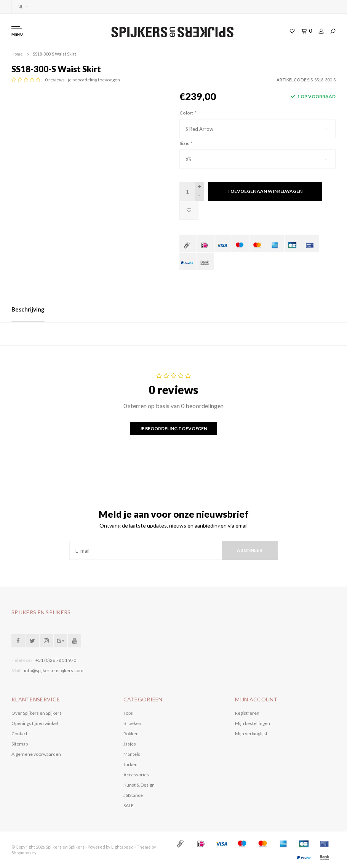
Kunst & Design (139, 785)
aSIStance (133, 795)
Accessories (136, 775)
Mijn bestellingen (253, 723)
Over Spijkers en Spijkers (37, 713)
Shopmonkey (24, 853)
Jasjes (130, 744)
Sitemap (20, 744)
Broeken (132, 723)
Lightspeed (122, 847)
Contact (19, 734)
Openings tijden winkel (35, 723)
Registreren (247, 713)
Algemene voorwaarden (36, 754)
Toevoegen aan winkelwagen (265, 191)
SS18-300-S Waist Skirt (54, 54)
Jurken (130, 764)
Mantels (132, 754)
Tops (128, 713)
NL (23, 7)
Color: (188, 113)
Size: (186, 143)
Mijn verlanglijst (251, 734)
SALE (129, 805)
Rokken (131, 734)
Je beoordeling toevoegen (173, 428)
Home (17, 54)
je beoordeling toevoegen (94, 80)
